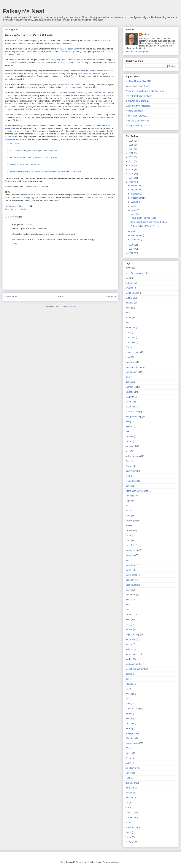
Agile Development (134, 273)
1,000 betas (10, 139)
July (133, 206)
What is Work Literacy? (136, 116)
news (128, 619)
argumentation (132, 293)
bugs (128, 323)
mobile (129, 590)
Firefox (129, 426)
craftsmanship (132, 372)
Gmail (128, 461)
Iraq (127, 511)
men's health (131, 575)
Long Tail (130, 545)
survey (129, 773)
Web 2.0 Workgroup (25, 198)
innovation (130, 496)
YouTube (130, 842)
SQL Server (131, 768)
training (129, 793)
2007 (131, 178)
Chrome (129, 347)
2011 (131, 161)
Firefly (128, 421)
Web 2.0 (23, 209)
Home (61, 297)
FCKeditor (58, 115)
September (137, 198)
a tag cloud (15, 144)
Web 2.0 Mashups (52, 73)
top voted (89, 106)
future (128, 441)
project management (135, 669)
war (127, 808)
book (128, 313)
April (134, 214)
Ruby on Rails (132, 709)
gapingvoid (131, 446)
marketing (130, 555)
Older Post (110, 297)
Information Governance (137, 491)
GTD (128, 476)
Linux (128, 540)
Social (128, 758)
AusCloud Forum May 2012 (138, 81)
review (129, 694)
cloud (128, 357)
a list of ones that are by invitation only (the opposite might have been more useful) (46, 171)
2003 (131, 253)
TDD (128, 778)
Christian (130, 337)
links (16, 209)
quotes (129, 674)
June (134, 210)
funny (128, 436)
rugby (128, 713)
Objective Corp (133, 634)
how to (129, 486)
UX (127, 803)
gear (128, 451)
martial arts (131, 565)
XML (128, 832)
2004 (131, 249)
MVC (128, 610)
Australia (130, 298)
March (134, 231)
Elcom (128, 402)
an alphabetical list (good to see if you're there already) (34, 151)
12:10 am (28, 224)
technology (131, 783)
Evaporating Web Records (138, 106)
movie (128, 600)
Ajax (128, 278)
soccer (129, 753)
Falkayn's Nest (23, 11)
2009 (131, 170)
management (132, 550)
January (135, 240)
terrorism (130, 788)
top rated (101, 106)
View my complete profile (137, 52)
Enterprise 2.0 (132, 412)
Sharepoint (131, 733)
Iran (127, 506)
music (128, 605)
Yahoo (128, 837)
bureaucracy (131, 327)
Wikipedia (130, 817)
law (127, 525)
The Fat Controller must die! (139, 96)
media (128, 570)
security (129, 723)
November (136, 190)
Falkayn (146, 34)
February (136, 235)
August (135, 202)
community (131, 362)
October (135, 194)
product (129, 659)
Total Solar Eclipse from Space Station (149, 222)
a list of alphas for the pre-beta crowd (26, 164)
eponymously (81, 93)
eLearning (130, 407)
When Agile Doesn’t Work (137, 121)
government (131, 471)
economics (131, 387)
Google (129, 466)
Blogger (117, 862)
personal (130, 639)
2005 (131, 245)
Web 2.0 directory (74, 84)
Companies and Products (96, 198)
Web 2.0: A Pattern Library (68, 49)
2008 (131, 174)
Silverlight (130, 738)
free (12, 209)
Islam (128, 516)
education (130, 392)
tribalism (129, 798)
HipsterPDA (131, 481)
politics (129, 649)
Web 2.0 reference (92, 73)
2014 (131, 149)
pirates (129, 644)
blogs (128, 308)
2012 (131, 157)
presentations (132, 654)
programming (132, 664)
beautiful (129, 303)
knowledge (131, 520)
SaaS (128, 718)
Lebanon (130, 530)
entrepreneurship (133, 417)
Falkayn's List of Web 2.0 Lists (145, 226)
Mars (128, 560)
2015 (131, 145)
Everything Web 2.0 (60, 60)
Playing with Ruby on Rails (138, 126)
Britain (129, 318)
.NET (128, 268)
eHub (56, 195)
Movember (130, 595)
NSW (128, 624)
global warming (133, 456)
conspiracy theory (134, 367)
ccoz (128, 332)
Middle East (131, 585)
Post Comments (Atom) (66, 306)
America (129, 288)
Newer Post (11, 297)
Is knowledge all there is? (137, 101)
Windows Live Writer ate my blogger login (145, 91)
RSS (128, 699)
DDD (128, 377)
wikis (128, 822)
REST (128, 689)
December (136, 185)
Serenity (129, 728)
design (129, 382)
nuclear (129, 629)
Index (22, 239)
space (128, 763)
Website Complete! (134, 111)
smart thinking (132, 743)
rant (127, 679)
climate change (133, 352)
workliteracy (131, 827)
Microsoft (130, 580)
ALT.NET (130, 283)
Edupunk (130, 397)
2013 (131, 153)
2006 (131, 182)
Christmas (130, 342)
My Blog (129, 615)
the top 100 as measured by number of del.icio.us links (33, 157)
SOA (128, 748)
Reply (15, 243)
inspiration (130, 501)
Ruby (128, 704)
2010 (131, 165)
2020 (131, 141)
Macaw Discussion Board (137, 86)
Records (129, 684)
